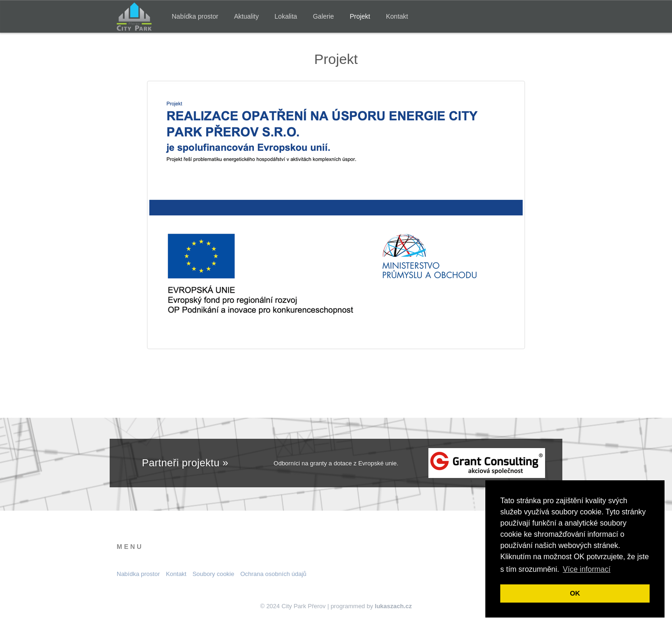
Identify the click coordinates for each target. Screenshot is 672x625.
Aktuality (247, 16)
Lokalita (286, 16)
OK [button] (575, 593)
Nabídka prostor (195, 16)
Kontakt (397, 16)
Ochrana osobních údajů (273, 574)
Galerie (323, 16)
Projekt (360, 16)
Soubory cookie (213, 574)
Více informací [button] (587, 569)
